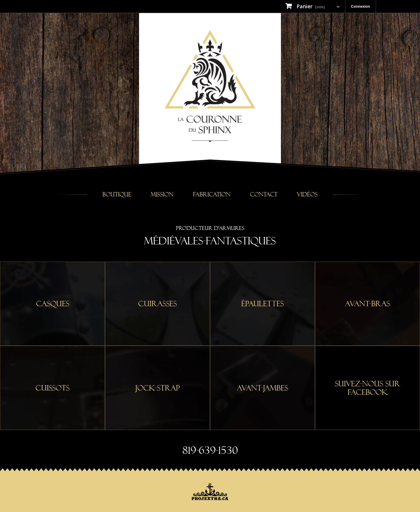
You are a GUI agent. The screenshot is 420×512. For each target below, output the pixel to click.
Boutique (117, 195)
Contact (264, 195)
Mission (162, 195)
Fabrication (212, 195)
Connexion (361, 6)
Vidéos (307, 195)
